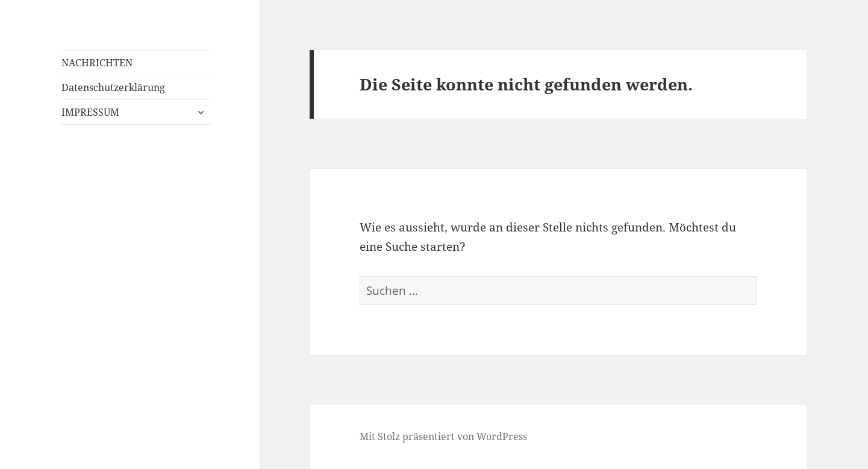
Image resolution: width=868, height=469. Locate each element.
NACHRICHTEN (97, 63)
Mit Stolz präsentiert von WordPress (443, 436)
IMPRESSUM (90, 112)
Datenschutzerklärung (113, 87)
